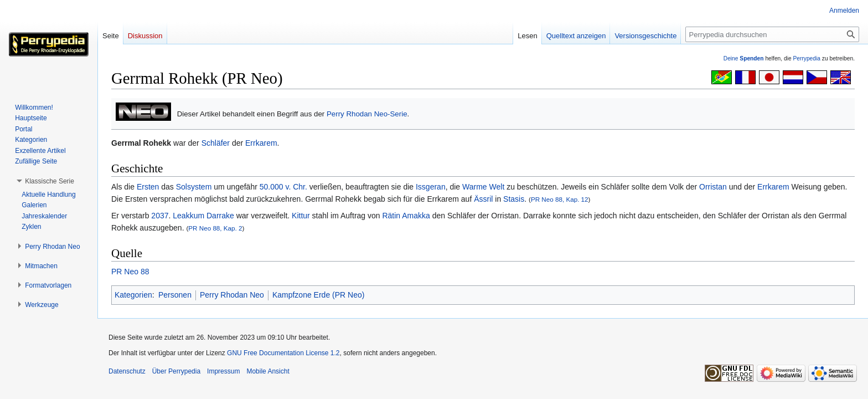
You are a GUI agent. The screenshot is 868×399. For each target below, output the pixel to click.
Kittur (301, 216)
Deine (744, 58)
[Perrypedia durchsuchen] (772, 34)
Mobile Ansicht (268, 371)
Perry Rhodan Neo (232, 295)
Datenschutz (127, 371)
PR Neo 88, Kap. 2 (215, 228)
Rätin (391, 216)
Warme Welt (483, 187)
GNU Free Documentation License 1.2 (283, 353)
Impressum (223, 371)
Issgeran (431, 187)
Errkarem (261, 143)
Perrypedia (807, 58)
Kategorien (133, 295)
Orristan (713, 187)
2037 (160, 216)
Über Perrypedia (176, 371)
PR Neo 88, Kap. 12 (560, 199)
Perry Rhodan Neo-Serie (367, 114)
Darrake (220, 216)
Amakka (416, 216)
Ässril (483, 199)
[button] (50, 181)
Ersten (148, 187)
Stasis (514, 199)
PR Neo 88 (130, 272)
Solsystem (194, 187)
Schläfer (216, 143)
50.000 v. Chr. (283, 187)
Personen (175, 295)
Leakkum (188, 216)
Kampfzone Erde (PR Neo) (319, 295)
